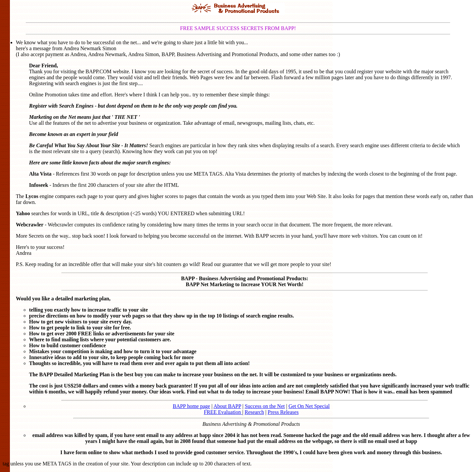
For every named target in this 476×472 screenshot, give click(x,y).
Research (254, 412)
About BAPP (227, 406)
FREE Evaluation (223, 412)
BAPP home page (191, 406)
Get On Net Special (309, 406)
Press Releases (283, 412)
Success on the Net (265, 406)
